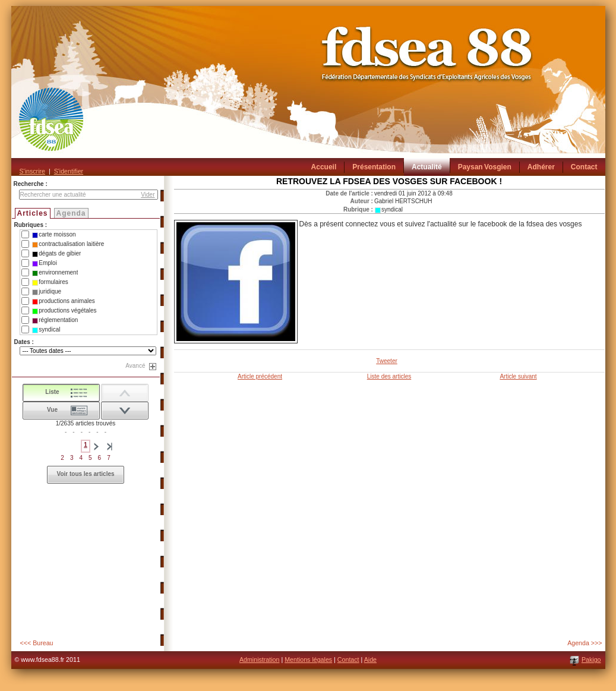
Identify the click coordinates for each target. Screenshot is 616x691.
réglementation (55, 320)
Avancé (135, 366)
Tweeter (387, 361)
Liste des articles (389, 376)
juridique (47, 292)
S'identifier (69, 171)
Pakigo (591, 660)
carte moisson (54, 235)
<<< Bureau (37, 643)
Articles (33, 213)
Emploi (45, 263)
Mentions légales (308, 660)
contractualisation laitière (68, 244)
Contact (348, 660)
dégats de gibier (56, 254)
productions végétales (64, 311)
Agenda (71, 213)
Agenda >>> (585, 643)
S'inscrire (32, 171)
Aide (370, 660)
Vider (148, 195)
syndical (46, 330)
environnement (55, 273)
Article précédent (260, 376)
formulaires (50, 282)
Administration (260, 660)
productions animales (64, 301)
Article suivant (518, 376)
